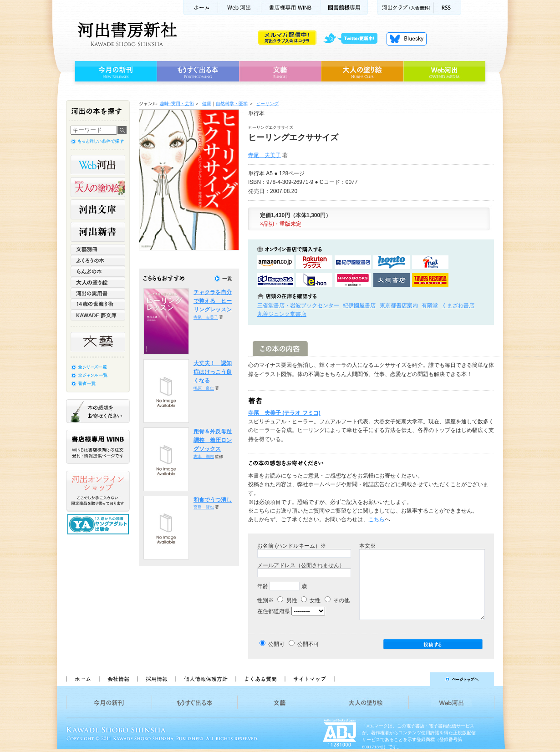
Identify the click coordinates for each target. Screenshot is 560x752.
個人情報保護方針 (205, 679)
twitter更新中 (354, 39)
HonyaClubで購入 (275, 280)
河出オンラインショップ (98, 491)
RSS (448, 8)
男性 (287, 600)
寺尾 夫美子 (265, 155)
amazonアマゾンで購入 (275, 262)
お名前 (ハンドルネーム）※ (292, 546)
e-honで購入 (314, 280)
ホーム (200, 8)
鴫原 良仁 (204, 388)
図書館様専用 (344, 8)
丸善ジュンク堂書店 (282, 314)
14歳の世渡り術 (98, 304)
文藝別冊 (98, 249)
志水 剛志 (204, 457)
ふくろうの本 (98, 260)
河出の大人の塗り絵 (98, 187)
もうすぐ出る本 (198, 71)
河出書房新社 (126, 34)
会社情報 (118, 679)
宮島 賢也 (204, 507)
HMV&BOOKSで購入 (353, 280)
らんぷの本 (98, 271)
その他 (337, 600)
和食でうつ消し (213, 500)
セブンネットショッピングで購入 (430, 262)
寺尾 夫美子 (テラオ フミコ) (284, 413)
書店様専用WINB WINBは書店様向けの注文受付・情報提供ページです (98, 447)
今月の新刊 (115, 71)
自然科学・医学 (232, 104)
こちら (377, 519)
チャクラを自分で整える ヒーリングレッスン (213, 301)
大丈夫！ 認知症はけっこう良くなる (213, 372)
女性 (311, 600)
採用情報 (156, 679)
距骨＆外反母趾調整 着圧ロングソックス (213, 440)
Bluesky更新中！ (407, 39)
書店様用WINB (291, 8)
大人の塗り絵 (362, 71)
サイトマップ (310, 679)
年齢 (263, 586)
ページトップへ (418, 679)
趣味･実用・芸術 (177, 104)
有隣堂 (430, 305)
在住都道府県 (274, 611)
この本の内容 (280, 348)
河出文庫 (98, 209)
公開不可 (308, 644)
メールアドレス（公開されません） (301, 565)
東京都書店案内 (399, 305)
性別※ (265, 600)
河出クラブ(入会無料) (405, 8)
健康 (207, 104)
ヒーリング (267, 104)
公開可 (276, 644)
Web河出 (239, 8)
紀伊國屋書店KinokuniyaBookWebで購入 (353, 262)
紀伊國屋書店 (359, 305)
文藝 (280, 71)
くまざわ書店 (458, 305)
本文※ (367, 546)
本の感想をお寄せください (98, 411)
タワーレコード (430, 280)
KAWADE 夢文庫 (98, 315)
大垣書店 (392, 280)
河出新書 (98, 232)
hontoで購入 (392, 262)
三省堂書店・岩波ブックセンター (298, 305)
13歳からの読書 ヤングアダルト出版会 (99, 524)
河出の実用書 (98, 293)
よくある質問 (260, 679)
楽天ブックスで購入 (314, 262)
